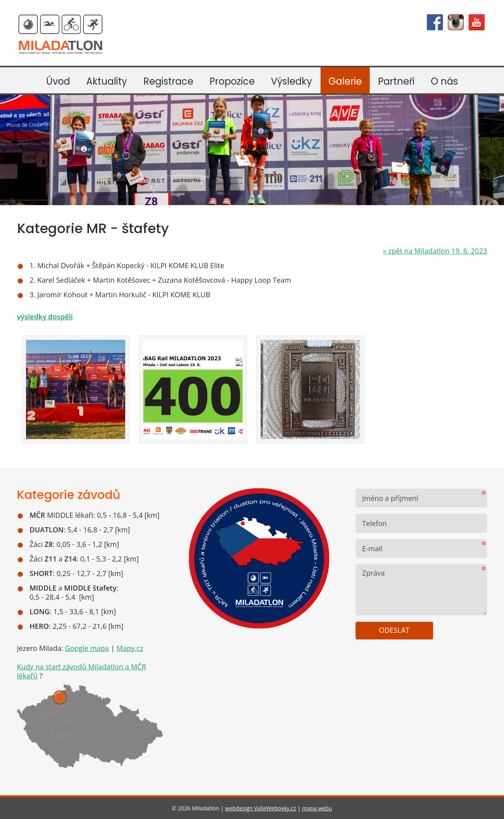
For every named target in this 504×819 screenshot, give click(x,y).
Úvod (58, 81)
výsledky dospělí (45, 317)
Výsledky (292, 81)
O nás (444, 81)
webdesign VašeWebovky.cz (261, 808)
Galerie (345, 81)
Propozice (232, 81)
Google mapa (87, 648)
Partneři (396, 81)
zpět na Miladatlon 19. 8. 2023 (435, 251)
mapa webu (317, 808)
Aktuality (107, 81)
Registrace (168, 81)
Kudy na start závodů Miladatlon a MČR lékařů (82, 671)
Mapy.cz (130, 648)
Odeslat (394, 630)
